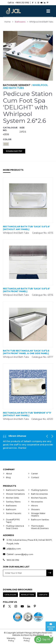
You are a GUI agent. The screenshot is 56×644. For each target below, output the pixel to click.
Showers (35, 509)
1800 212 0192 (13, 560)
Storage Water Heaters (38, 514)
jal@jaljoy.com (14, 549)
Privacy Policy (27, 639)
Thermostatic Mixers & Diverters (40, 527)
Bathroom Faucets (15, 490)
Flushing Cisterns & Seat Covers (15, 527)
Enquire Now (51, 626)
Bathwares (20, 22)
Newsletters (28, 595)
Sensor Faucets (14, 513)
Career (34, 474)
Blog (8, 477)
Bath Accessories (39, 494)
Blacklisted (38, 635)
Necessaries (37, 502)
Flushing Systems (39, 490)
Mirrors (34, 506)
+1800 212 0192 (18, 3)
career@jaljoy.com (24, 554)
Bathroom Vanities (40, 520)
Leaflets (43, 595)
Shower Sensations (15, 494)
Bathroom (11, 509)
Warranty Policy (11, 639)
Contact (35, 477)
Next (52, 436)
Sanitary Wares (13, 502)
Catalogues (10, 595)
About (9, 474)
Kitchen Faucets (39, 498)
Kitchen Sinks (12, 498)
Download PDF (14, 151)
